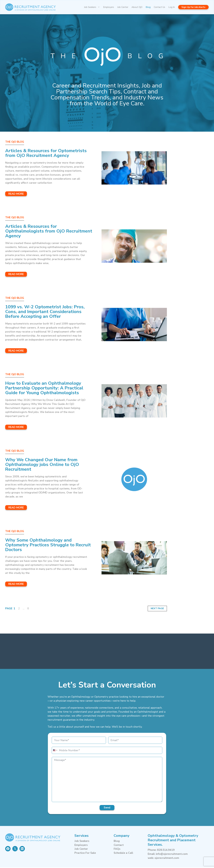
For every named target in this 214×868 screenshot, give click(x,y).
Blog (148, 7)
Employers (109, 7)
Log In (172, 7)
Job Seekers (93, 7)
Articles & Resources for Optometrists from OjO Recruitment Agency (48, 153)
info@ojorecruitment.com (172, 854)
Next (154, 609)
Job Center (123, 7)
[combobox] (55, 751)
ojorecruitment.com (167, 858)
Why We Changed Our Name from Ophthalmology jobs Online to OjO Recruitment (44, 465)
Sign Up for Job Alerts (193, 7)
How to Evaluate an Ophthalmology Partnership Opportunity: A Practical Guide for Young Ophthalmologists (46, 388)
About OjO (137, 7)
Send (107, 808)
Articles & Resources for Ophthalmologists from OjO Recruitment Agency (37, 231)
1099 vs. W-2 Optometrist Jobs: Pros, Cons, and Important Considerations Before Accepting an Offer (47, 312)
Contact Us (159, 7)
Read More (16, 194)
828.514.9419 (166, 850)
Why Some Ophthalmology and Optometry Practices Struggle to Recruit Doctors (42, 545)
